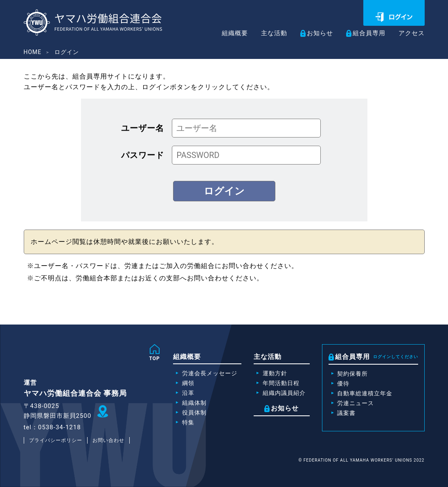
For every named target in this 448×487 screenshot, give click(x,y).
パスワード (143, 155)
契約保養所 (352, 374)
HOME (33, 52)
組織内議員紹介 (284, 393)
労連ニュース (356, 403)
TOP (155, 358)
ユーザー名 (143, 128)
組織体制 (194, 403)
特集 (188, 422)
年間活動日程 (281, 383)
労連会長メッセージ (210, 373)
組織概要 (227, 34)
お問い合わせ (108, 440)
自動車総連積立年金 (365, 393)
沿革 (188, 393)
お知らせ (315, 33)
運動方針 (275, 373)
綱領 (188, 383)
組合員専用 (366, 33)
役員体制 (194, 413)
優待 (343, 383)
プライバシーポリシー (56, 440)
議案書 (346, 413)
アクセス (411, 34)
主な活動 (268, 34)
